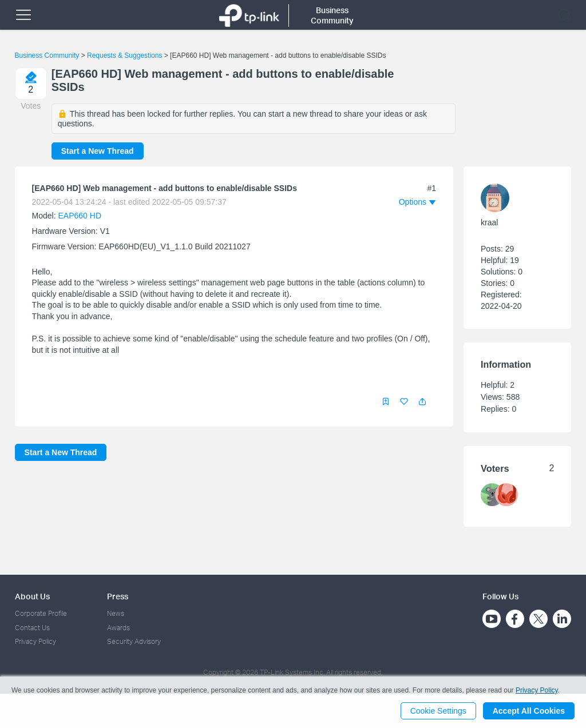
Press (118, 596)
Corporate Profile (41, 613)
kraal (489, 222)
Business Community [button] (332, 15)
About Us (32, 596)
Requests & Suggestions (124, 55)
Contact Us (32, 628)
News (116, 613)
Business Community (47, 55)
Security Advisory (134, 641)
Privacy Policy (35, 641)
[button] (422, 401)
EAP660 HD (80, 216)
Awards (118, 628)
